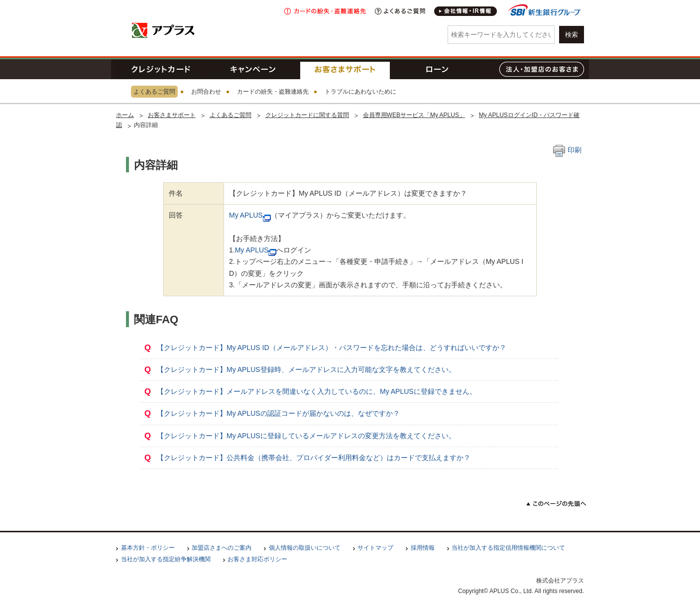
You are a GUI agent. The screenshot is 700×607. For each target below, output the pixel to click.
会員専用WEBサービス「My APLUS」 (414, 115)
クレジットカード (161, 69)
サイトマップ (375, 548)
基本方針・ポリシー (148, 548)
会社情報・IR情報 (466, 11)
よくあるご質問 (400, 11)
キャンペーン (253, 69)
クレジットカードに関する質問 (307, 115)
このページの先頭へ (556, 504)
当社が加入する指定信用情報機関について (508, 548)
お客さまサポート (345, 69)
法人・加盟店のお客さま (542, 69)
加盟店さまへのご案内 (222, 548)
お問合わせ (206, 92)
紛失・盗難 (325, 11)
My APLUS (246, 215)
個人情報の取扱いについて (305, 548)
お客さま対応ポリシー (257, 559)
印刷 (567, 150)
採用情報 (423, 548)
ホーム (125, 115)
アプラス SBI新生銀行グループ (163, 30)
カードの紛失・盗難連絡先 (273, 92)
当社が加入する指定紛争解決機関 (166, 559)
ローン (437, 69)
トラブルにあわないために (360, 92)
